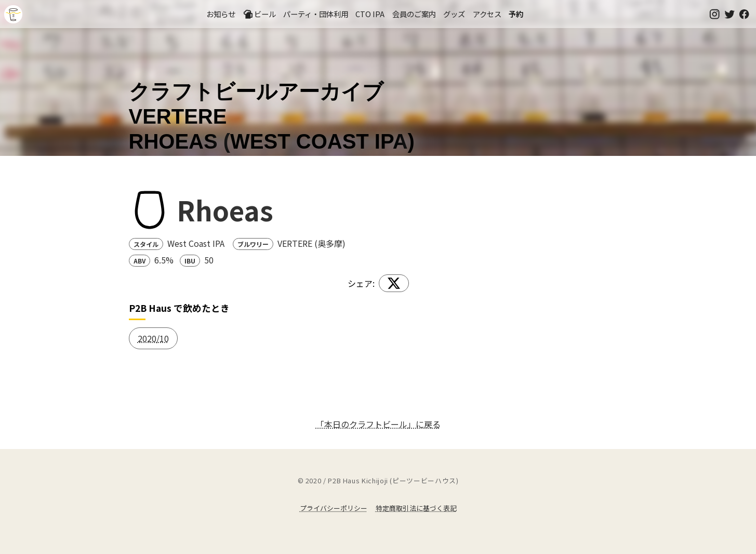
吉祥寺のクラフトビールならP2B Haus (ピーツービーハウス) (13, 14)
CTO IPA (370, 14)
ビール (259, 14)
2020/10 (153, 338)
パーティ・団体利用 (316, 14)
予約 (516, 14)
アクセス (487, 14)
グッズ (454, 14)
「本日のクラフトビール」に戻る (378, 424)
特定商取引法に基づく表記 (416, 508)
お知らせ (221, 14)
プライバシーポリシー (334, 508)
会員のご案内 (414, 14)
